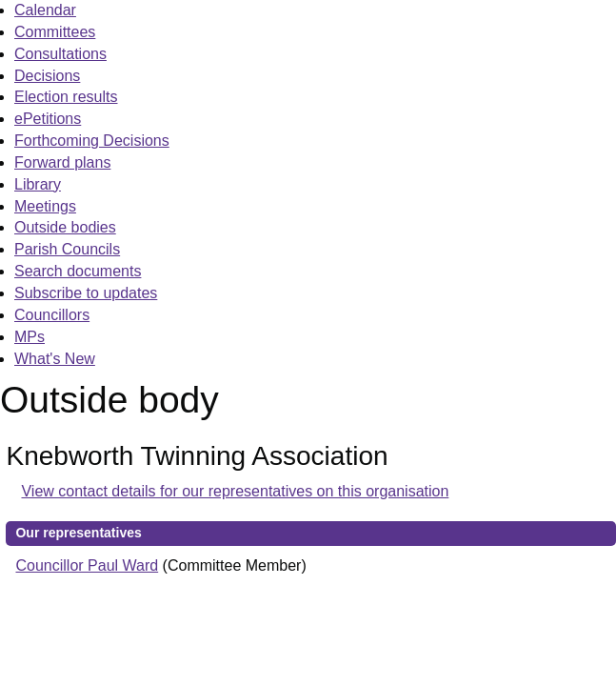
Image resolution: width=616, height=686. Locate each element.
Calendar (45, 10)
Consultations (60, 54)
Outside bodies (65, 227)
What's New (55, 359)
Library (38, 184)
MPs (30, 337)
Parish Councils (67, 249)
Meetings (45, 206)
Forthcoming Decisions (92, 141)
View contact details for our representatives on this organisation (235, 491)
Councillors (52, 315)
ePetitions (48, 119)
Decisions (47, 76)
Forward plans (62, 162)
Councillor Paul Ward (87, 565)
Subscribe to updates (86, 293)
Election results (66, 97)
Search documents (78, 271)
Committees (55, 32)
